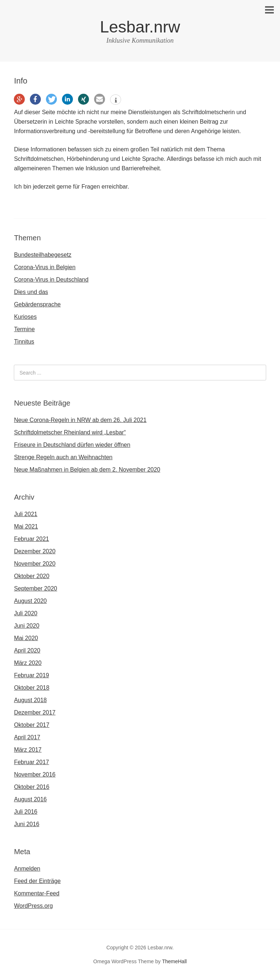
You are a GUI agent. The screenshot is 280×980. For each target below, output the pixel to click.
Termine (24, 329)
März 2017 (28, 750)
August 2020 (30, 601)
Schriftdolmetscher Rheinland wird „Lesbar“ (70, 432)
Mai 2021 (26, 526)
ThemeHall (174, 961)
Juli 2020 (26, 613)
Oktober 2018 (32, 688)
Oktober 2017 (32, 725)
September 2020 (35, 588)
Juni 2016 (26, 824)
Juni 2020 (26, 626)
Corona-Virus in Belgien (45, 267)
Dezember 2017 (35, 712)
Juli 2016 (26, 812)
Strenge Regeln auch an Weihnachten (63, 457)
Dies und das (31, 292)
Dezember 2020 (35, 551)
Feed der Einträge (37, 881)
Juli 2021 (26, 514)
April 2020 (27, 650)
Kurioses (25, 317)
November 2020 (35, 564)
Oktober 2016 (32, 787)
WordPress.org (33, 906)
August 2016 (30, 799)
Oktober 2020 (32, 576)
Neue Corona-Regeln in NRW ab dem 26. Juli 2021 (80, 420)
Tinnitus (24, 342)
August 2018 (30, 700)
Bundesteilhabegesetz (42, 255)
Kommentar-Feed (37, 893)
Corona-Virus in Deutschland (51, 280)
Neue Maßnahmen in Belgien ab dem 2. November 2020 (87, 470)
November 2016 (35, 774)
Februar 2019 (31, 675)
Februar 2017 (31, 762)
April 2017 (27, 737)
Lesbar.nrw (140, 27)
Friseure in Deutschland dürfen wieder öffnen (72, 445)
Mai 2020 (26, 638)
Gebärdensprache (37, 304)
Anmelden (27, 869)
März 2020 (28, 663)
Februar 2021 (31, 539)
